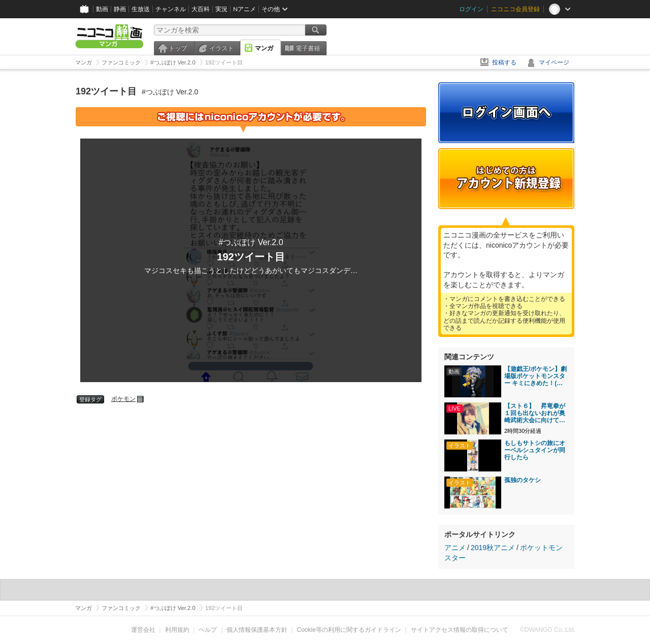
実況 (221, 9)
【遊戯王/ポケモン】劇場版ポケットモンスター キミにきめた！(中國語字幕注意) (535, 376)
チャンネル (171, 9)
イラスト (221, 48)
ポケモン (123, 399)
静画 (120, 9)
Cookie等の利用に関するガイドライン (349, 630)
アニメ (455, 548)
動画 (102, 9)
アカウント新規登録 (506, 179)
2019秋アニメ (493, 548)
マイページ (554, 62)
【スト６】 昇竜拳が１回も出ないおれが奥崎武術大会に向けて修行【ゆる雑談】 (535, 413)
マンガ (264, 48)
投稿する (504, 62)
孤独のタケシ (523, 480)
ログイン (471, 9)
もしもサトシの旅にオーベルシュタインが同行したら (535, 450)
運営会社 (143, 630)
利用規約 (177, 630)
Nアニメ (245, 9)
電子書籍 (308, 48)
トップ (178, 48)
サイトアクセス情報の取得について (460, 630)
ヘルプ (208, 630)
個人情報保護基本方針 (257, 630)
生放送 (141, 9)
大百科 (201, 9)
